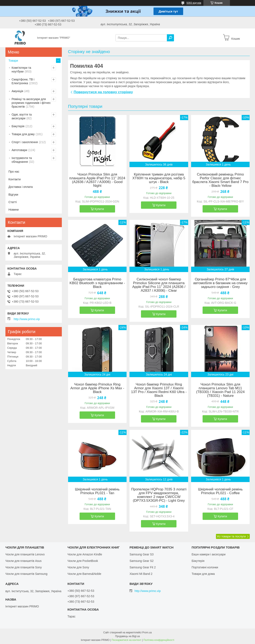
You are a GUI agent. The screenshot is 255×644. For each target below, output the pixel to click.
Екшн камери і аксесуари (209, 554)
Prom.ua (147, 633)
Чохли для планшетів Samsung (26, 574)
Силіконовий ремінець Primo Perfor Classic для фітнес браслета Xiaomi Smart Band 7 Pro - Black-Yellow (220, 180)
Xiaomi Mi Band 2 (141, 574)
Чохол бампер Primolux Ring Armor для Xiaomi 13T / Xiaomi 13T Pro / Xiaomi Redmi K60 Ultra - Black (159, 390)
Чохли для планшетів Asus (23, 561)
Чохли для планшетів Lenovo (25, 554)
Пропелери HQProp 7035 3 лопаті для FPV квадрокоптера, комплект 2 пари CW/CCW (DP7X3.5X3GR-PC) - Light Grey (159, 495)
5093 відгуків (194, 3)
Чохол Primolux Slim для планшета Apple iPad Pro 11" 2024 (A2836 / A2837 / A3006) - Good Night (97, 180)
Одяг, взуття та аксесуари (22, 116)
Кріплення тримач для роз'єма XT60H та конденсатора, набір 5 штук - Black (159, 178)
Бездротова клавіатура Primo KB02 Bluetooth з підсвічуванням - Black (97, 283)
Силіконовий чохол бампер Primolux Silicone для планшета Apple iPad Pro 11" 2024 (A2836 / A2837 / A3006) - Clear (159, 285)
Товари (13, 61)
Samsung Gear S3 (141, 554)
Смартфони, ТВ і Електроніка (23, 81)
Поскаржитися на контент (126, 640)
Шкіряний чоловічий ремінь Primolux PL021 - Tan (97, 491)
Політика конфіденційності (159, 640)
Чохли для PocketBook (83, 561)
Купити (99, 209)
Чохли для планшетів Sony (24, 567)
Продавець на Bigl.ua (127, 636)
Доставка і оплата (21, 187)
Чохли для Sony (78, 567)
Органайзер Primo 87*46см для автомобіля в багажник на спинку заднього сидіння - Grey (220, 283)
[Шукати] (170, 38)
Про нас (14, 172)
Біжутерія (18, 126)
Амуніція (18, 91)
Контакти (15, 179)
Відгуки (13, 195)
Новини (14, 210)
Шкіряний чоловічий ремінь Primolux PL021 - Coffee (220, 491)
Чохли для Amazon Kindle (85, 554)
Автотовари (20, 150)
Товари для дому (23, 134)
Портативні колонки (205, 567)
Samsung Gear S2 (141, 561)
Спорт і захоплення (25, 142)
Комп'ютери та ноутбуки (22, 70)
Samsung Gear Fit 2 (143, 567)
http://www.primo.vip (27, 319)
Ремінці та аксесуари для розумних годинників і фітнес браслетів (31, 103)
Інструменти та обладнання (22, 160)
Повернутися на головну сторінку (103, 92)
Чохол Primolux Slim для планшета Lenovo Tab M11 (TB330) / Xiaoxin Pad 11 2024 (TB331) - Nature (220, 390)
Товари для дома (203, 574)
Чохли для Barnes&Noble (84, 574)
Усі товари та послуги (231, 536)
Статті (13, 202)
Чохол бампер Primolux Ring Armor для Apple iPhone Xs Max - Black (97, 388)
